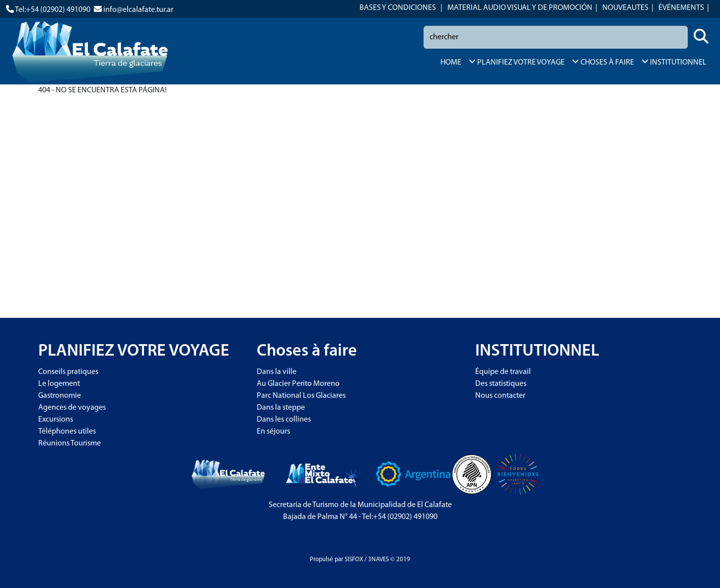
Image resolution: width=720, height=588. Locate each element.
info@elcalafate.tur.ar (138, 10)
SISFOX (354, 559)
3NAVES (378, 559)
